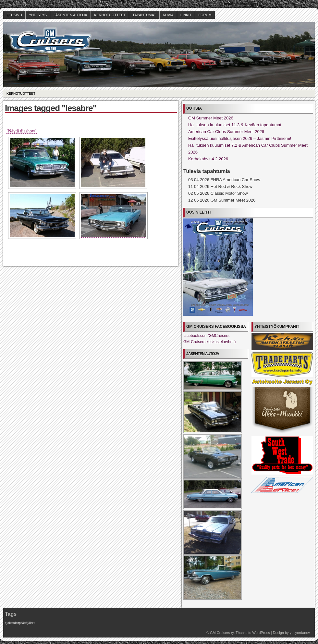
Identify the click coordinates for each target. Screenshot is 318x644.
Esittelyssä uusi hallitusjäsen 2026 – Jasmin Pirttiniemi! (240, 138)
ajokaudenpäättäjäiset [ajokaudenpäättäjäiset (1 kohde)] (20, 623)
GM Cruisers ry (222, 633)
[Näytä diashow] (22, 131)
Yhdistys (38, 15)
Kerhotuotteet (110, 15)
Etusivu (14, 15)
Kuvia (168, 15)
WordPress (261, 633)
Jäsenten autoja (70, 15)
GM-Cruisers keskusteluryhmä (209, 342)
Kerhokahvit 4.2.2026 (208, 159)
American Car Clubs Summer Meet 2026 (226, 132)
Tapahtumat (144, 15)
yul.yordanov (300, 633)
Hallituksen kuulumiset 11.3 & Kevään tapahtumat (235, 125)
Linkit (186, 15)
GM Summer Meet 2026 (211, 118)
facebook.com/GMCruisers (206, 336)
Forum (205, 15)
